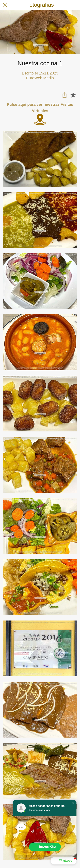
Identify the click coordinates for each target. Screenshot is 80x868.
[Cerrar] (5, 5)
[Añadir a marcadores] (73, 95)
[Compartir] (64, 95)
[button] (73, 803)
